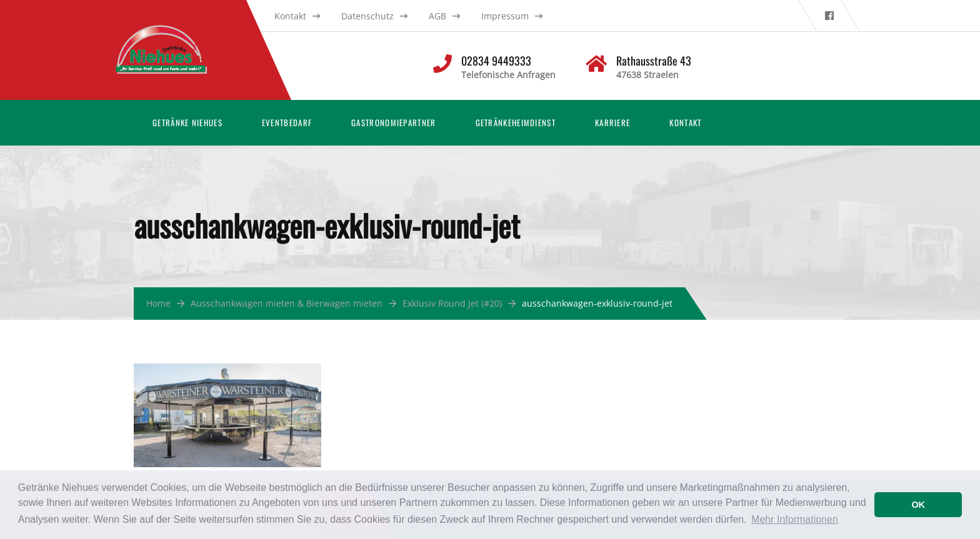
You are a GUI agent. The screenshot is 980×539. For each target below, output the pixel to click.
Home (158, 303)
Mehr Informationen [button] (795, 519)
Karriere (612, 122)
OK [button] (918, 505)
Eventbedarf (287, 122)
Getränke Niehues (187, 122)
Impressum (505, 16)
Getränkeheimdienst (516, 122)
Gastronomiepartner (393, 122)
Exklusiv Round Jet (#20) (452, 303)
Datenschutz (367, 16)
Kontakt (290, 16)
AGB (437, 16)
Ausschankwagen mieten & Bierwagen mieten (287, 303)
